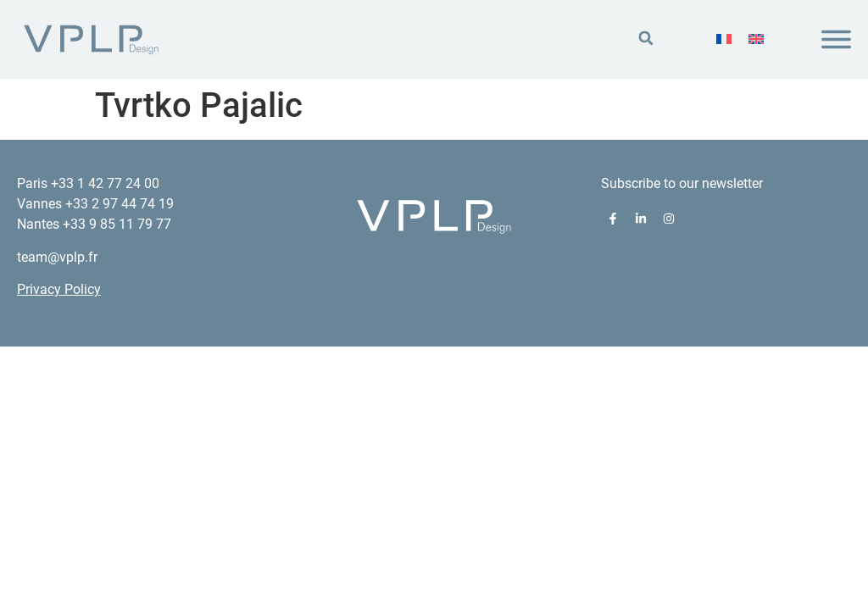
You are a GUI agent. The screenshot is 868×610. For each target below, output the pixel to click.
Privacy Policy (59, 289)
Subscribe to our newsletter (682, 183)
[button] (645, 39)
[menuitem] (724, 39)
